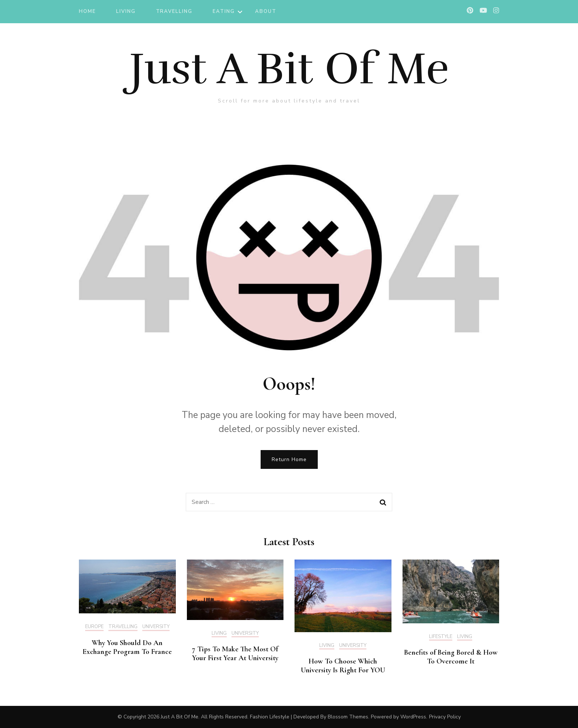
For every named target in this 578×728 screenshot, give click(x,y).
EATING (224, 11)
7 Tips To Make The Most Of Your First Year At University (235, 654)
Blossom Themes (348, 717)
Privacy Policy (445, 717)
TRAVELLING (174, 11)
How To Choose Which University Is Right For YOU (343, 666)
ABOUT (266, 11)
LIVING (126, 11)
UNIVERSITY (156, 627)
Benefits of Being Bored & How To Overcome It (451, 657)
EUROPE (94, 627)
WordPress (413, 717)
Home (87, 11)
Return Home (289, 459)
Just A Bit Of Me (289, 69)
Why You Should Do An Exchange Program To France (127, 647)
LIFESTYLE (441, 637)
